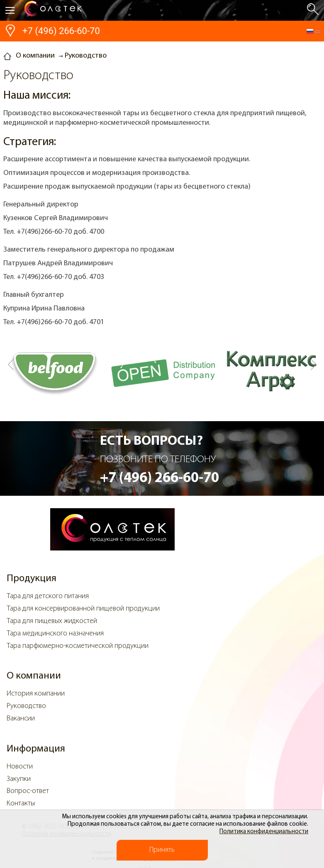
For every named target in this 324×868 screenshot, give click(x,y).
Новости (20, 767)
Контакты (21, 804)
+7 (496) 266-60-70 (61, 31)
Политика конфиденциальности (264, 832)
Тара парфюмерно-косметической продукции (78, 646)
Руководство (26, 706)
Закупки (19, 779)
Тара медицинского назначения (55, 634)
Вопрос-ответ (28, 791)
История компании (36, 694)
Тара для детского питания (48, 596)
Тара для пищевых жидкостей (52, 621)
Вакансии (21, 719)
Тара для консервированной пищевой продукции (83, 609)
